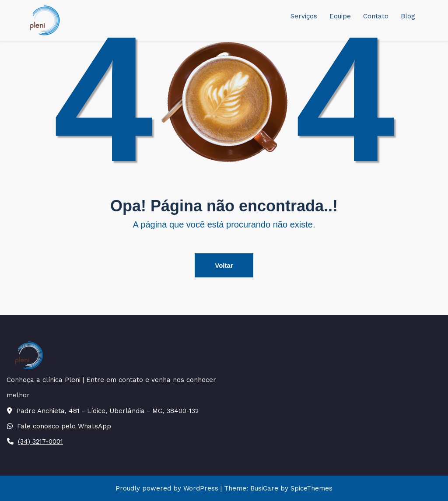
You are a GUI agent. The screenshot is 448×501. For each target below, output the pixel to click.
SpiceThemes (310, 488)
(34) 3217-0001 (40, 441)
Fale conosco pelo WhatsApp (64, 426)
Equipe (340, 16)
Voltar (224, 265)
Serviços (304, 16)
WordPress (201, 488)
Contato (376, 16)
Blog (408, 16)
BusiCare (265, 488)
